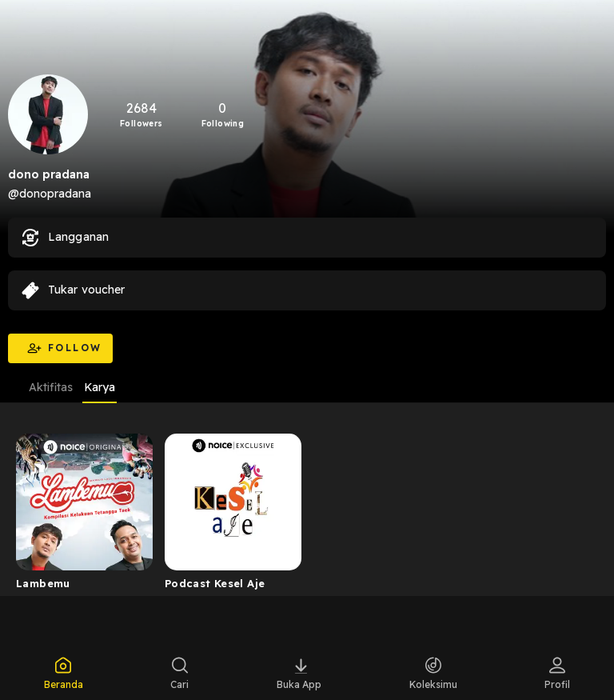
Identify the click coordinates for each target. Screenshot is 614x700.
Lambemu (43, 583)
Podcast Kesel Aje (215, 583)
